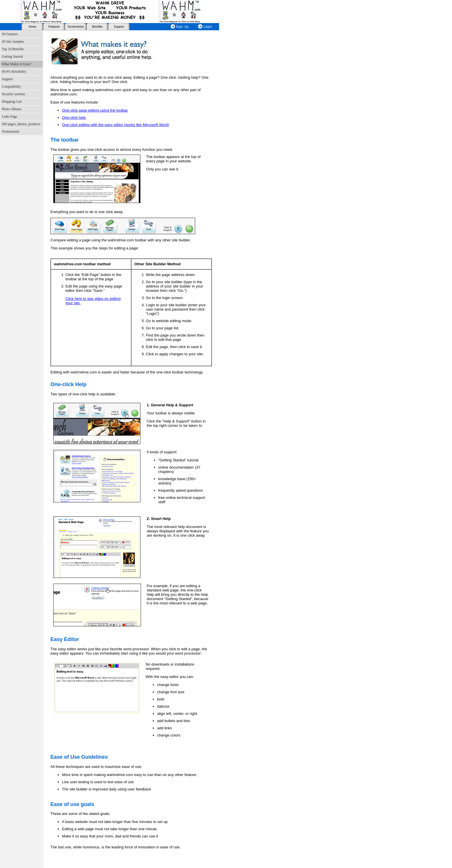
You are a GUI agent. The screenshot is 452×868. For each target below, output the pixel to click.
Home (32, 27)
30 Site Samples (13, 42)
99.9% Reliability (14, 72)
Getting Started (12, 57)
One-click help (74, 118)
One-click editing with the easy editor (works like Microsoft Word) (116, 125)
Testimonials (11, 131)
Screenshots (76, 27)
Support (119, 27)
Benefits (97, 27)
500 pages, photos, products (21, 124)
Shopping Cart (12, 102)
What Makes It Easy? (17, 64)
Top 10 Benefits (13, 49)
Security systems (13, 94)
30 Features (10, 34)
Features (54, 27)
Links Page (10, 117)
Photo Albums (12, 109)
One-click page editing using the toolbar (95, 110)
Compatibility (11, 87)
